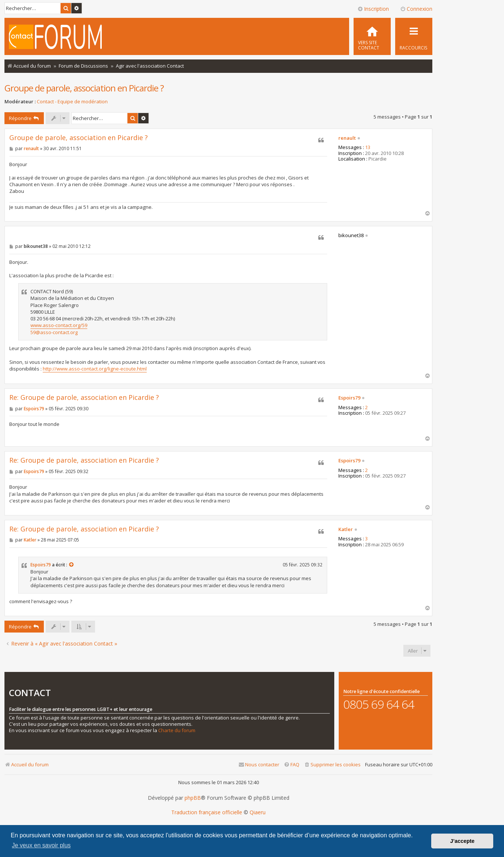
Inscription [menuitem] (373, 9)
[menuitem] (372, 36)
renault (347, 138)
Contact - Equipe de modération (72, 102)
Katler (346, 530)
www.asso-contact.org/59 (59, 325)
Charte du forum (177, 730)
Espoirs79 (349, 398)
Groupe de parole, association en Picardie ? (84, 88)
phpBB (193, 798)
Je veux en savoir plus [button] (41, 845)
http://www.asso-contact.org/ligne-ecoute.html (95, 369)
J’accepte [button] (462, 841)
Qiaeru (258, 812)
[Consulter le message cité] (72, 565)
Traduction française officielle (207, 812)
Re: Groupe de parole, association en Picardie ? (84, 397)
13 (368, 148)
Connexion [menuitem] (416, 9)
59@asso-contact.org (54, 332)
